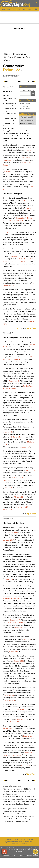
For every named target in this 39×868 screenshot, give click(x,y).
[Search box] (25, 94)
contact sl (29, 842)
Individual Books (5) (28, 124)
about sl (15, 844)
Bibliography (26, 109)
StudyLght (13, 4)
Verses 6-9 (8, 519)
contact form (19, 851)
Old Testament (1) (27, 120)
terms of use (11, 839)
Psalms (7, 60)
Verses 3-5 (8, 333)
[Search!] (33, 94)
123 (31, 81)
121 (8, 81)
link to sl (24, 844)
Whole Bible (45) (27, 117)
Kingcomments (21, 57)
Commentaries (20, 54)
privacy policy (24, 839)
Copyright (25, 106)
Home (7, 54)
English (7, 57)
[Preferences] (37, 9)
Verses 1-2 (8, 87)
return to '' (27, 328)
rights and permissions (14, 842)
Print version (26, 104)
